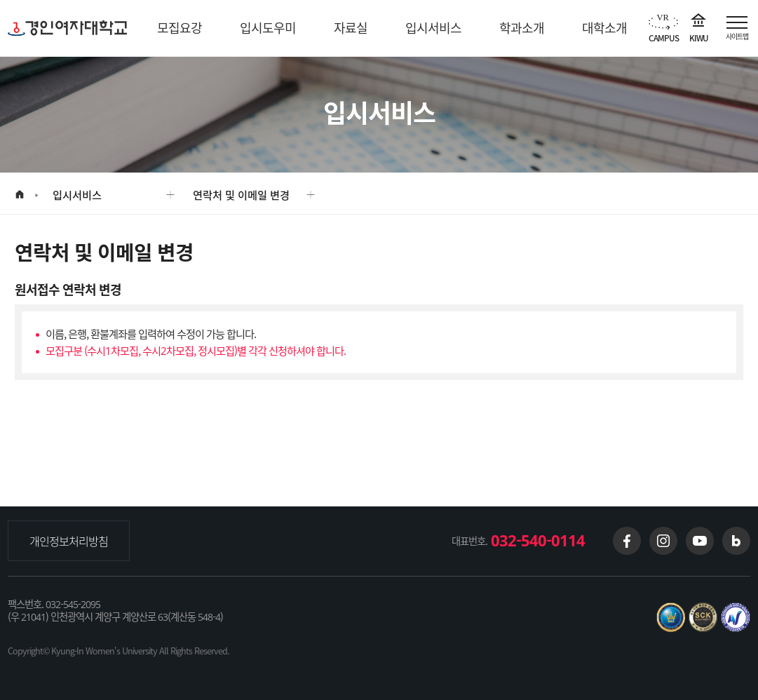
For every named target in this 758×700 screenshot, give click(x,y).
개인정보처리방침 (69, 541)
